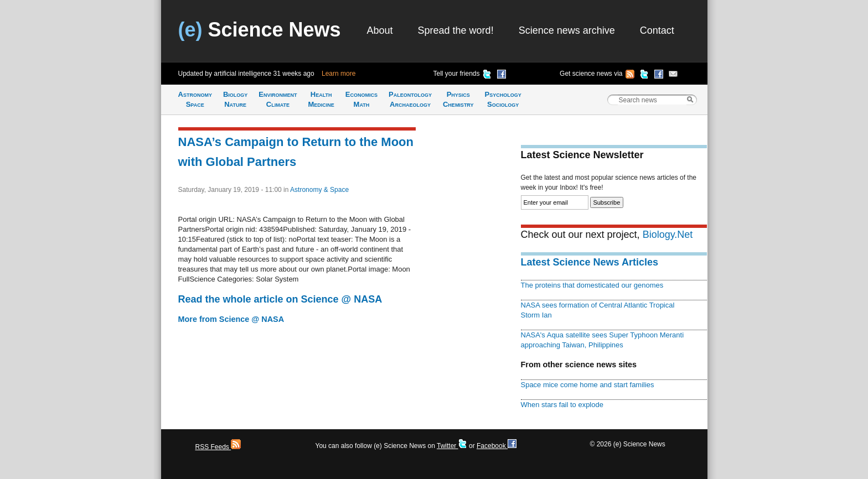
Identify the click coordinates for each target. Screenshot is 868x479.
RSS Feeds (218, 447)
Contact (657, 30)
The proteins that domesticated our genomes (592, 285)
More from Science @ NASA (231, 319)
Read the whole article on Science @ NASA (280, 299)
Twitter (452, 446)
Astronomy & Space (319, 190)
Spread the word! (456, 30)
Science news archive (567, 30)
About (380, 30)
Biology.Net (668, 235)
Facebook (497, 446)
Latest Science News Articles (590, 262)
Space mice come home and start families (588, 385)
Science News (260, 30)
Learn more (339, 74)
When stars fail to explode (562, 405)
